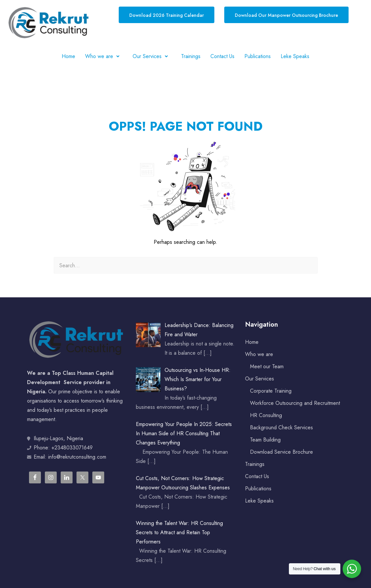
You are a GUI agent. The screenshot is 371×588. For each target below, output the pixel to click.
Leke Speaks (295, 56)
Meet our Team (267, 366)
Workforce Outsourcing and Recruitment (295, 403)
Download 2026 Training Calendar (167, 15)
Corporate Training (271, 391)
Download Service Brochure (281, 452)
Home (68, 56)
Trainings (191, 56)
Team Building (265, 440)
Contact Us (222, 56)
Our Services (152, 56)
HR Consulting (266, 415)
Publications (258, 56)
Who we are (104, 56)
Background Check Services (281, 427)
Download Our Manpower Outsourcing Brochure (286, 15)
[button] (104, 56)
